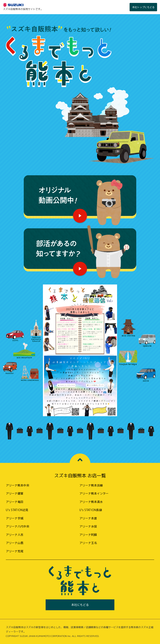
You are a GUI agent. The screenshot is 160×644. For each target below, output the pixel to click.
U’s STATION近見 (17, 510)
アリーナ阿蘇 (88, 535)
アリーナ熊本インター (94, 493)
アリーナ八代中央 (17, 526)
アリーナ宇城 (15, 518)
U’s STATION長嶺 (91, 510)
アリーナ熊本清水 (91, 502)
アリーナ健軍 (15, 493)
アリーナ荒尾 (15, 551)
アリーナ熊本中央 (17, 485)
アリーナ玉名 (88, 543)
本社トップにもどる (143, 7)
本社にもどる (80, 605)
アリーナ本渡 (88, 518)
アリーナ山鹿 (15, 543)
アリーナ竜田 (15, 502)
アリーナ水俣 (88, 526)
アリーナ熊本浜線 (91, 485)
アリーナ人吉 (15, 535)
